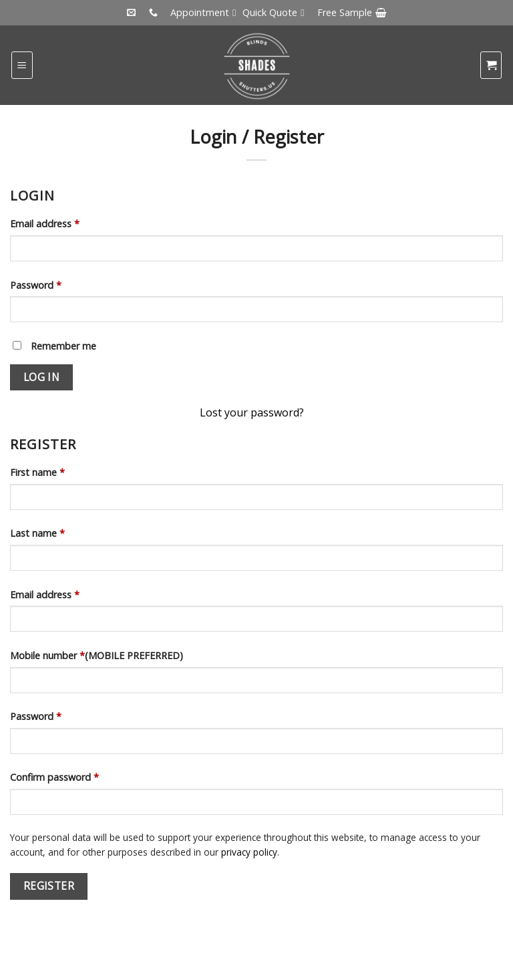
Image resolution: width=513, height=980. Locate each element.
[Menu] (22, 65)
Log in (42, 377)
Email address (45, 224)
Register (49, 886)
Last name (37, 533)
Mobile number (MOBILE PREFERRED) (97, 655)
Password (36, 285)
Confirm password (54, 777)
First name (37, 472)
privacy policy (249, 852)
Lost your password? (252, 412)
